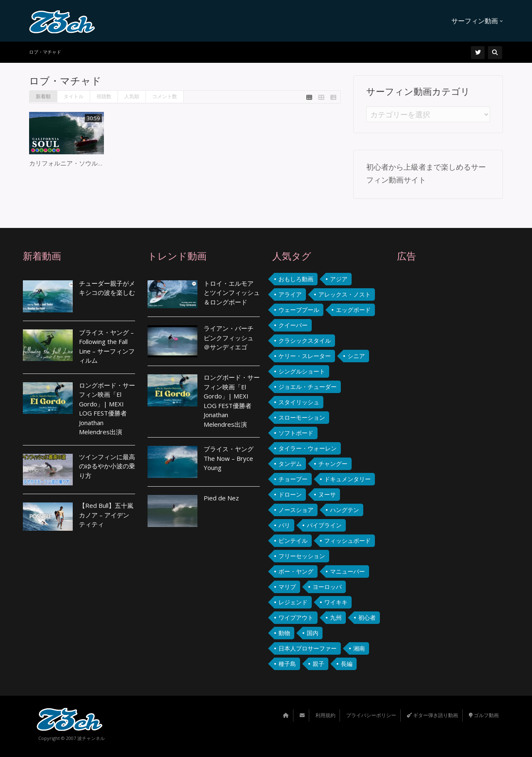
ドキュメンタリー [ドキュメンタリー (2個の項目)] (347, 479)
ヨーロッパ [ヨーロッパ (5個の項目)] (327, 587)
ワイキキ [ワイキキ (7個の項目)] (336, 602)
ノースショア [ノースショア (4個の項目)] (296, 510)
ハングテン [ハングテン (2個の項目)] (345, 510)
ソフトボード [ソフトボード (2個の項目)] (296, 433)
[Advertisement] (453, 422)
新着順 (43, 96)
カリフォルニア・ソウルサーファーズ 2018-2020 (99, 163)
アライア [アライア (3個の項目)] (290, 294)
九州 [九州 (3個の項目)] (336, 617)
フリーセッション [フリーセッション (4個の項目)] (302, 556)
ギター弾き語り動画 (432, 715)
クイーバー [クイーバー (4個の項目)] (293, 325)
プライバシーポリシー (371, 715)
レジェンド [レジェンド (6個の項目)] (293, 602)
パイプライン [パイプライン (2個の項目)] (324, 525)
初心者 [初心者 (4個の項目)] (367, 617)
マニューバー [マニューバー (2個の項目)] (347, 571)
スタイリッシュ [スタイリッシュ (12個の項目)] (299, 402)
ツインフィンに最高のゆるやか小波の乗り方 (107, 466)
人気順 (132, 96)
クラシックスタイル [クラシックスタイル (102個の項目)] (305, 340)
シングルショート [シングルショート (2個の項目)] (302, 371)
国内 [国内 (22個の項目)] (313, 633)
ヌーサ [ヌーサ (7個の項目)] (327, 494)
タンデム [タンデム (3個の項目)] (290, 464)
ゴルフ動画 (484, 715)
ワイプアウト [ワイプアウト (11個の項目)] (296, 617)
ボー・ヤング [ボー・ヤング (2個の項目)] (296, 571)
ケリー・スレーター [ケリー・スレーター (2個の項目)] (305, 356)
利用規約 (325, 715)
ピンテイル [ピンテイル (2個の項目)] (293, 541)
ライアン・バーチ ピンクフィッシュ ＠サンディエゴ (229, 338)
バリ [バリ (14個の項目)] (284, 525)
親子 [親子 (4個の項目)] (318, 664)
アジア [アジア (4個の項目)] (339, 279)
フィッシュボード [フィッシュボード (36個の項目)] (347, 541)
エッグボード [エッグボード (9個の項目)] (353, 310)
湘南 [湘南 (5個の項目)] (359, 648)
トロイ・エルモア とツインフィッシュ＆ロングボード (232, 293)
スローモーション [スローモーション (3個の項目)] (302, 417)
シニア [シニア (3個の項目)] (356, 356)
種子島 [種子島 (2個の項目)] (287, 664)
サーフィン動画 (477, 21)
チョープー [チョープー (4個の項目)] (293, 479)
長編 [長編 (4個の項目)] (347, 664)
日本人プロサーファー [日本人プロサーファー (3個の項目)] (308, 648)
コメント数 (165, 96)
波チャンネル (91, 738)
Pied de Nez (221, 498)
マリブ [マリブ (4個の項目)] (287, 587)
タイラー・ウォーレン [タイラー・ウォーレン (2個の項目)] (308, 448)
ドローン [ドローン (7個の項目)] (290, 494)
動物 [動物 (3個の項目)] (284, 633)
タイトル (74, 96)
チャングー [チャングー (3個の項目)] (333, 464)
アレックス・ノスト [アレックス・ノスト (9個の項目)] (345, 294)
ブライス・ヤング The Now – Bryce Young (229, 458)
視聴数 (104, 96)
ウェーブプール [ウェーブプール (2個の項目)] (299, 310)
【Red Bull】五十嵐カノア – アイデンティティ (106, 515)
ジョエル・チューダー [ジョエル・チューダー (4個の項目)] (308, 387)
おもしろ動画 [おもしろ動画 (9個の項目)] (296, 279)
